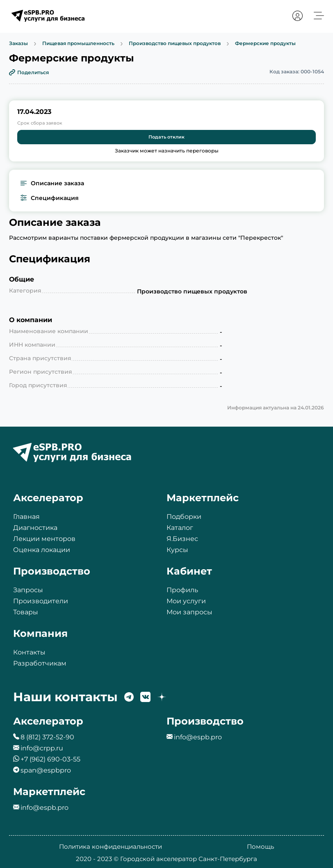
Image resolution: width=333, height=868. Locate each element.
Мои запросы (189, 612)
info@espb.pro (198, 737)
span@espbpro (46, 770)
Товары (26, 612)
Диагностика (35, 528)
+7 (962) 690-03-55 (50, 759)
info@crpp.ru (42, 748)
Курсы (177, 550)
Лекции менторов (44, 539)
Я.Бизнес (182, 539)
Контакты (29, 652)
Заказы (18, 44)
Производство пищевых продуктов (175, 44)
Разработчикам (40, 663)
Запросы (28, 590)
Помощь (260, 846)
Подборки (184, 517)
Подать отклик (166, 137)
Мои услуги (186, 601)
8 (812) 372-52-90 (47, 737)
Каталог (180, 528)
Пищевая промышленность (78, 44)
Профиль (182, 590)
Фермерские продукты (265, 44)
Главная (26, 517)
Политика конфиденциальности (111, 846)
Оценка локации (42, 550)
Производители (41, 601)
